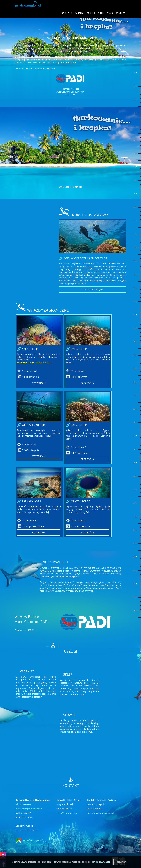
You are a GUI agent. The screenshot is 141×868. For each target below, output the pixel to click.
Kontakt (120, 13)
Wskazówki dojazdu (32, 840)
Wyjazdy (80, 13)
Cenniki (91, 13)
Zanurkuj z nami (70, 187)
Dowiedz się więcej (93, 289)
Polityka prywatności (101, 862)
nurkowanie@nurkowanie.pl (29, 809)
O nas (110, 13)
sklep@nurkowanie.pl (67, 813)
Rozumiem (122, 862)
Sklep (101, 13)
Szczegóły (39, 383)
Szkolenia (67, 13)
